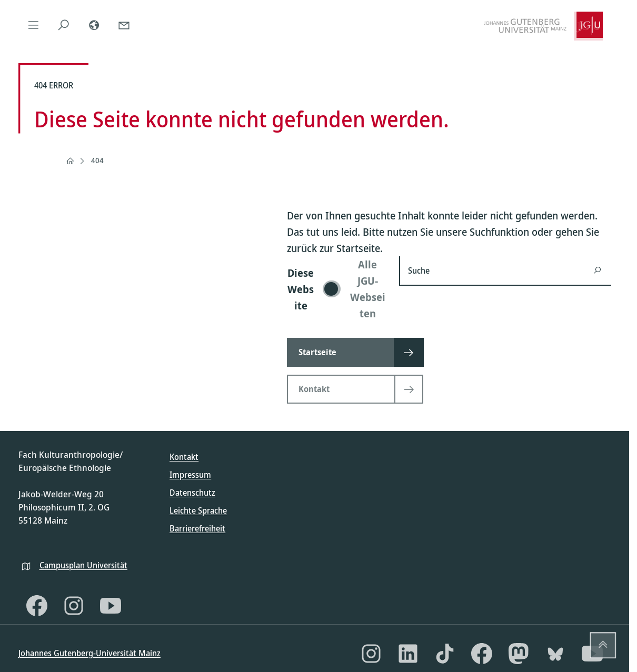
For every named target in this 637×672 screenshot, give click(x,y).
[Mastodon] (519, 654)
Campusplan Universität (83, 565)
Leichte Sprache (198, 510)
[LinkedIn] (408, 654)
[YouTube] (111, 606)
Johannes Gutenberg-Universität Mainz (89, 653)
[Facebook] (37, 606)
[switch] (337, 289)
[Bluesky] (555, 654)
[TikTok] (445, 654)
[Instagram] (74, 606)
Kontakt (184, 457)
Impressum (190, 475)
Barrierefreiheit (197, 528)
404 (97, 160)
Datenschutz (192, 493)
